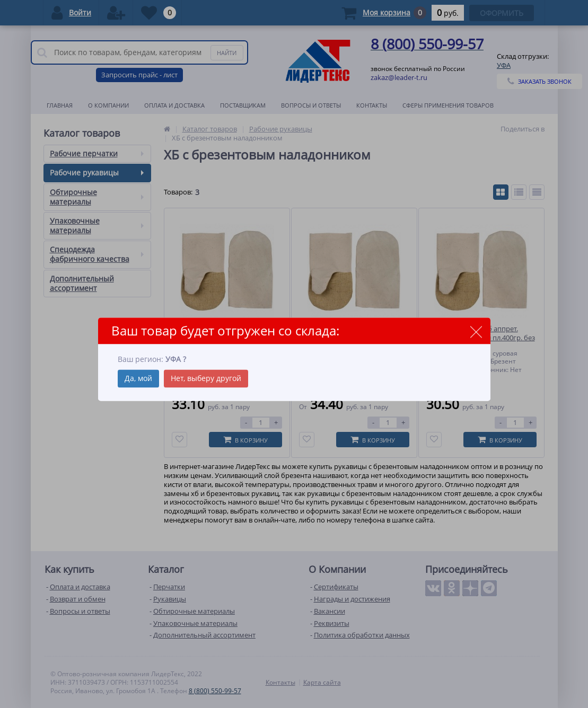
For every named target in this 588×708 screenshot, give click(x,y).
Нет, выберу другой (206, 379)
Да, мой (138, 379)
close (476, 331)
